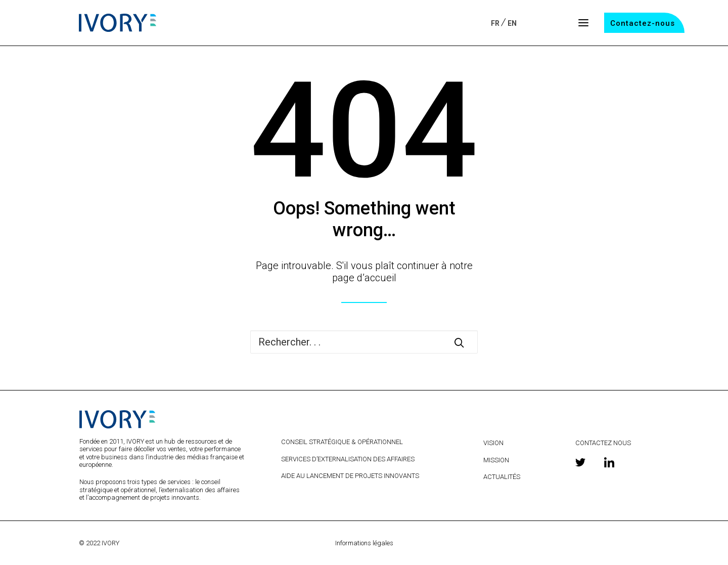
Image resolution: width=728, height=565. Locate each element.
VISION (493, 443)
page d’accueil (364, 278)
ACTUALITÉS (502, 477)
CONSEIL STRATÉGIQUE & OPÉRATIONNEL (342, 442)
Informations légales (364, 543)
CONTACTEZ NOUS (603, 443)
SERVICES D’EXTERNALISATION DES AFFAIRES (348, 459)
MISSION (496, 460)
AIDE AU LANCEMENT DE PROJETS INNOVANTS (350, 476)
